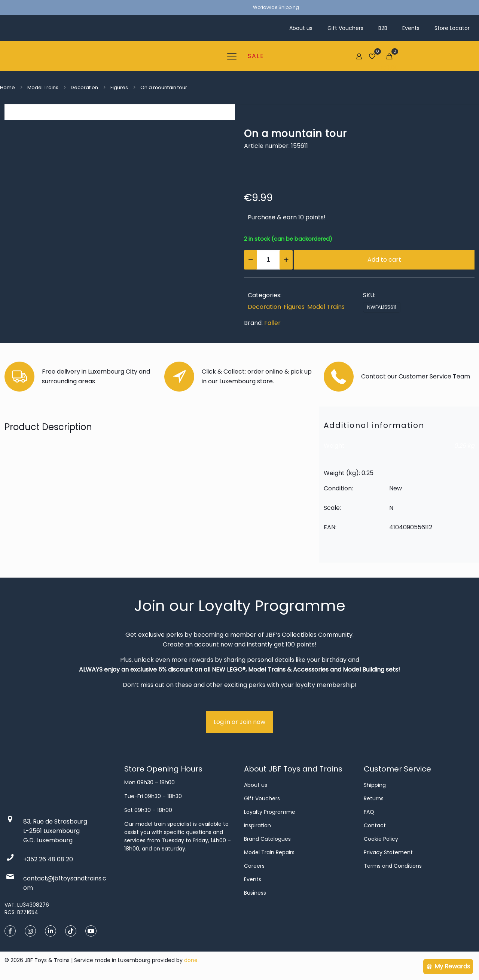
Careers (254, 866)
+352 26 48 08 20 (48, 859)
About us (256, 785)
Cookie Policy (381, 839)
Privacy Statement (388, 852)
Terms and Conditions (393, 866)
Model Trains (43, 87)
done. (191, 960)
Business (255, 893)
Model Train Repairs (269, 852)
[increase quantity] (286, 260)
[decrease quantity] (251, 260)
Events (253, 879)
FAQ (369, 812)
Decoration (84, 87)
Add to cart (384, 260)
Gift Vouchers (262, 798)
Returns (374, 798)
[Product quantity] (268, 260)
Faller (272, 323)
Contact (375, 825)
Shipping (375, 785)
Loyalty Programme (270, 812)
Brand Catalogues (267, 839)
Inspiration (257, 825)
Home (7, 87)
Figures (119, 87)
